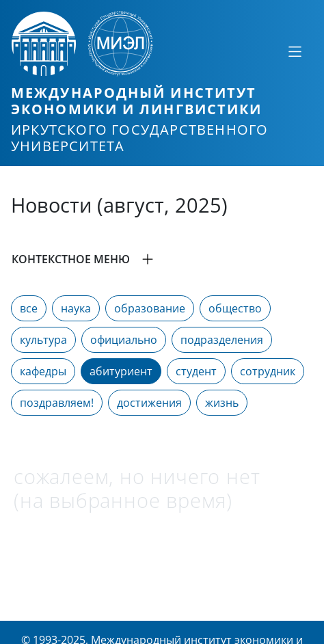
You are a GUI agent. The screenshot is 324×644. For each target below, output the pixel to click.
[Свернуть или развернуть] (295, 51)
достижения (149, 403)
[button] (162, 259)
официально (124, 340)
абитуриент (121, 371)
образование (150, 308)
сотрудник (268, 371)
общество (235, 308)
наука (76, 308)
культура (43, 340)
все (29, 308)
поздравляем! (57, 403)
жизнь (222, 403)
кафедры (43, 371)
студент (196, 371)
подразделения (222, 340)
